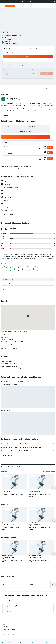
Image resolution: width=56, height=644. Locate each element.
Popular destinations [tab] (22, 600)
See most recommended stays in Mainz (45, 537)
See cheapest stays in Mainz (47, 504)
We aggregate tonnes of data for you (29, 632)
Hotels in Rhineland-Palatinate (38, 643)
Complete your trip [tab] (9, 600)
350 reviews (15, 43)
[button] (54, 2)
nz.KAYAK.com (4, 643)
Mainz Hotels (49, 643)
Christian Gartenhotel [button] (7, 490)
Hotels (10, 643)
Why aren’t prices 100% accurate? (29, 635)
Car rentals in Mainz (9, 609)
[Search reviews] (29, 279)
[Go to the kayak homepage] (10, 6)
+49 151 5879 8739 (7, 41)
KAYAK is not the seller (29, 629)
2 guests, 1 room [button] (8, 52)
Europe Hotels (17, 643)
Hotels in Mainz (8, 611)
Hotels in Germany (25, 643)
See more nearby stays (49, 471)
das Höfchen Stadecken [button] (35, 490)
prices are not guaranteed (32, 625)
